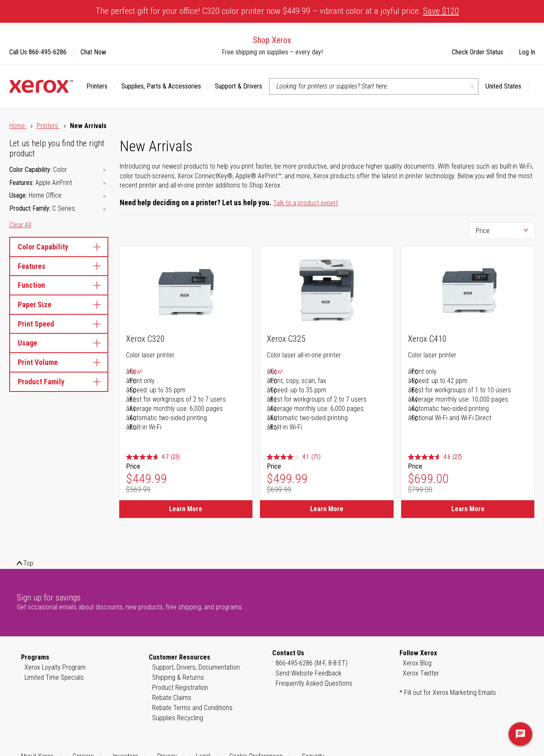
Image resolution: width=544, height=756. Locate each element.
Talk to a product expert (305, 203)
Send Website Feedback (308, 673)
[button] (507, 86)
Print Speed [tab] (59, 324)
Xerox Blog (417, 663)
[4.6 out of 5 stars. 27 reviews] (435, 457)
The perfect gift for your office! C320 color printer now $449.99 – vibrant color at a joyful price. (277, 11)
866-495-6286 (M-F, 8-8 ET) (312, 663)
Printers (48, 126)
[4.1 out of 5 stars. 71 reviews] (294, 457)
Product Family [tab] (59, 382)
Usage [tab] (59, 343)
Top (28, 563)
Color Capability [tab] (59, 247)
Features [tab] (59, 266)
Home (18, 126)
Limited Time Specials (54, 677)
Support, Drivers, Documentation (196, 667)
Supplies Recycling (178, 718)
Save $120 (441, 11)
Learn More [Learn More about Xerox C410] (468, 509)
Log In (527, 52)
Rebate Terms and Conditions (192, 708)
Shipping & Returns (178, 677)
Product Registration (180, 688)
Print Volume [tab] (59, 362)
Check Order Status (477, 52)
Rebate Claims (172, 698)
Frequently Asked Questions (314, 683)
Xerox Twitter (421, 673)
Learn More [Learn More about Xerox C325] (327, 509)
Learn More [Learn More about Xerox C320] (186, 509)
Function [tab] (59, 285)
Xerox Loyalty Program (55, 667)
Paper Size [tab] (59, 304)
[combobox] (374, 86)
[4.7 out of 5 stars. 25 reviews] (153, 457)
